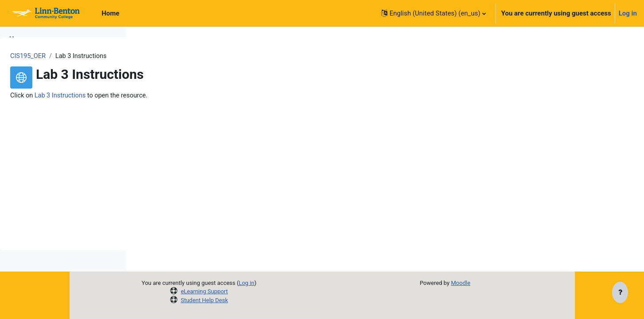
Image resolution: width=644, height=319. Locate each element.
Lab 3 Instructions (195, 96)
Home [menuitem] (110, 13)
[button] (433, 13)
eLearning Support (264, 291)
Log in (628, 13)
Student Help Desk (264, 300)
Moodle (513, 283)
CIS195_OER (162, 56)
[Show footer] (620, 293)
